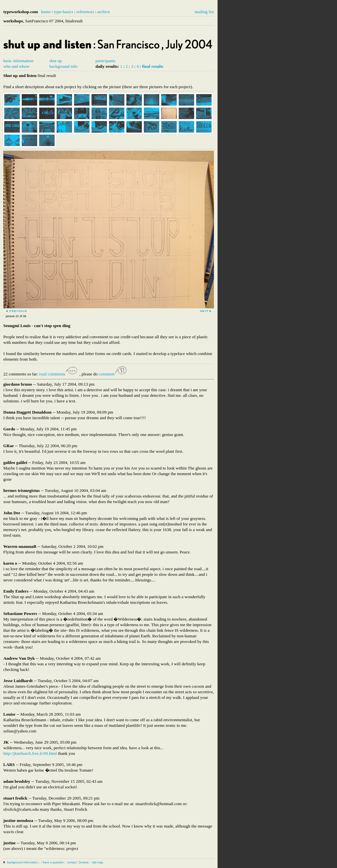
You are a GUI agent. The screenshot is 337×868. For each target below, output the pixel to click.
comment (113, 374)
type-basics (64, 12)
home (46, 12)
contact (72, 862)
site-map (98, 862)
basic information (18, 61)
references (85, 12)
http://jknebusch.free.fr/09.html (30, 753)
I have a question (52, 862)
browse (84, 862)
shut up (56, 61)
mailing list (204, 12)
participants (105, 61)
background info (64, 66)
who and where (16, 66)
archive (104, 12)
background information (22, 862)
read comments (59, 374)
